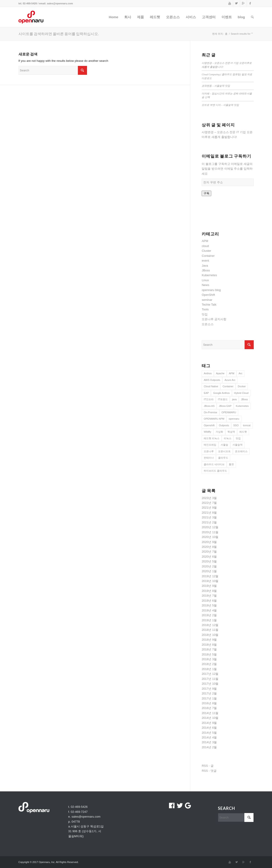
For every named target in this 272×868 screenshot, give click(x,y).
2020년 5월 (209, 561)
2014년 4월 (209, 737)
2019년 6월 (209, 601)
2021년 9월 (209, 508)
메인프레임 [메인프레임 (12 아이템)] (210, 445)
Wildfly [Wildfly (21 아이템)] (207, 432)
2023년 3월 (209, 498)
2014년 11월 (210, 713)
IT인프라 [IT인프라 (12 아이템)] (209, 399)
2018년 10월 (210, 635)
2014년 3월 (209, 742)
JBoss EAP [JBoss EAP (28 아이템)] (225, 406)
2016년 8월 (209, 703)
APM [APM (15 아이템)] (232, 373)
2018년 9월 (209, 640)
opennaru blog (211, 290)
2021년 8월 (209, 513)
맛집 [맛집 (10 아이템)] (238, 438)
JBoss (206, 270)
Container (208, 256)
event (205, 261)
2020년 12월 (210, 527)
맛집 (205, 314)
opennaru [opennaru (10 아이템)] (234, 419)
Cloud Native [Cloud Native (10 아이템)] (211, 386)
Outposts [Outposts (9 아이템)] (224, 425)
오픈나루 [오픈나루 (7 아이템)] (209, 451)
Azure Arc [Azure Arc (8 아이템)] (230, 380)
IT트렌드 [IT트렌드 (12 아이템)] (223, 399)
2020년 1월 (209, 571)
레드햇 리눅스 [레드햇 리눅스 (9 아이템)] (212, 438)
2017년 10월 (210, 684)
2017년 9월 (209, 689)
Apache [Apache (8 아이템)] (220, 373)
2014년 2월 (209, 747)
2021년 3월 (209, 517)
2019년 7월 (209, 596)
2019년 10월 (210, 581)
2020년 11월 (210, 532)
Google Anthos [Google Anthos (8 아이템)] (221, 393)
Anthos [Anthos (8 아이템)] (208, 373)
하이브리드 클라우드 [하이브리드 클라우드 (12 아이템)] (215, 471)
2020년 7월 (209, 552)
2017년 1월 (209, 698)
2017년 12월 (210, 674)
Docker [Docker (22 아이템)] (242, 386)
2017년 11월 (210, 679)
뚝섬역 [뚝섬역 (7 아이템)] (231, 432)
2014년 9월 (209, 723)
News (205, 285)
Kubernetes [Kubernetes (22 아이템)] (242, 406)
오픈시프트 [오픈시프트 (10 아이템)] (224, 451)
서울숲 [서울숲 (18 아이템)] (224, 445)
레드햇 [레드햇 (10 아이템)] (243, 432)
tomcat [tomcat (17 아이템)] (247, 425)
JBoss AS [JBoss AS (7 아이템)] (209, 406)
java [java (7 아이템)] (234, 399)
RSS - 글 (207, 766)
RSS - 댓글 (209, 771)
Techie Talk (209, 305)
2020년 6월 (209, 557)
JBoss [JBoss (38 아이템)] (244, 399)
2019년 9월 (209, 586)
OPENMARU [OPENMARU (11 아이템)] (229, 412)
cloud (205, 246)
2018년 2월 (209, 664)
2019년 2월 (209, 615)
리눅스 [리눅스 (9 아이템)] (228, 438)
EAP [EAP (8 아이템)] (206, 393)
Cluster (206, 251)
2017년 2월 (209, 693)
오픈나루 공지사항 (214, 319)
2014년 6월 (209, 728)
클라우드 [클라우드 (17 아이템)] (223, 458)
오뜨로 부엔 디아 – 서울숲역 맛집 (220, 105)
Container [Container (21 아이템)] (228, 386)
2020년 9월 (209, 542)
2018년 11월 (210, 630)
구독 (206, 193)
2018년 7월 (209, 649)
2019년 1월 (209, 620)
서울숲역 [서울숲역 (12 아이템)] (238, 445)
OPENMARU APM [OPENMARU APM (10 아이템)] (214, 419)
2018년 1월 (209, 669)
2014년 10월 (210, 718)
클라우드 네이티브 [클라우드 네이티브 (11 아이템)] (214, 464)
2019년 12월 (210, 576)
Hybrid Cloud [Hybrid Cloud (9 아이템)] (241, 393)
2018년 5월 (209, 654)
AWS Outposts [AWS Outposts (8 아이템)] (212, 380)
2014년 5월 (209, 733)
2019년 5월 (209, 605)
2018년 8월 (209, 645)
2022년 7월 (209, 503)
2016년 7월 (209, 708)
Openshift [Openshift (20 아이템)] (209, 425)
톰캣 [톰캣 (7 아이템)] (231, 464)
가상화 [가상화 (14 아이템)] (219, 432)
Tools (205, 309)
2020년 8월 (209, 547)
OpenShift (208, 295)
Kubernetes (209, 275)
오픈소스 (208, 324)
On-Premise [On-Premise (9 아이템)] (210, 412)
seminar (207, 300)
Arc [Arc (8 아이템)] (241, 373)
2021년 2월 (209, 522)
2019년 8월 (209, 591)
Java (205, 266)
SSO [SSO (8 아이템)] (236, 425)
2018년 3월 (209, 659)
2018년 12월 (210, 625)
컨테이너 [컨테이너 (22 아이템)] (209, 458)
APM (205, 241)
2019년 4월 (209, 610)
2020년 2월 (209, 566)
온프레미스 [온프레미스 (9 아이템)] (241, 451)
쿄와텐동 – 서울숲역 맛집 (216, 86)
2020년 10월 (210, 537)
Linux (205, 280)
